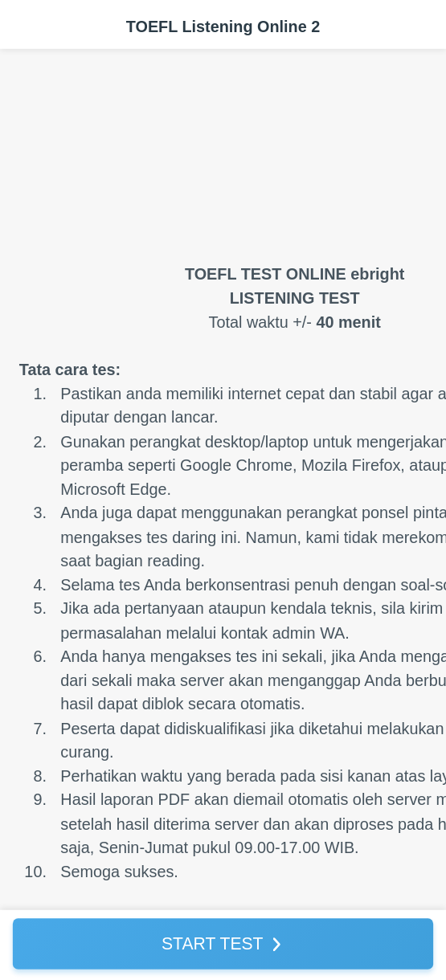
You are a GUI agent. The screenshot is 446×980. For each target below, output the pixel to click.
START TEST (213, 943)
